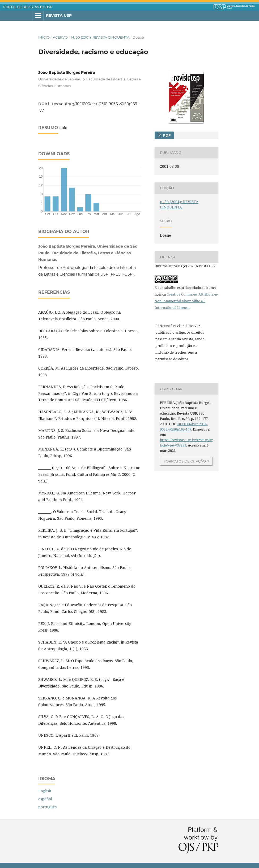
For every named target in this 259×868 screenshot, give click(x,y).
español (45, 799)
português (47, 807)
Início (44, 37)
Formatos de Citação (185, 461)
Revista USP (59, 15)
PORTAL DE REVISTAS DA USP (28, 7)
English (45, 791)
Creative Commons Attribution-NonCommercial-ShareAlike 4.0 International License (186, 301)
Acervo (60, 37)
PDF (166, 135)
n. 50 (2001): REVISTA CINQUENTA (100, 37)
